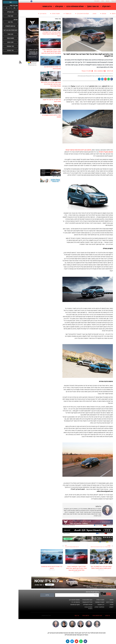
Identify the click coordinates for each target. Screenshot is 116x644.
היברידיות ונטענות (69, 602)
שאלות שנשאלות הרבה (57, 6)
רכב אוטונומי (82, 605)
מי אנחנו (89, 615)
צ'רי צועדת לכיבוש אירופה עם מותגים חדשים (33, 567)
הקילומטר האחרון (81, 607)
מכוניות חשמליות (69, 605)
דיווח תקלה (88, 6)
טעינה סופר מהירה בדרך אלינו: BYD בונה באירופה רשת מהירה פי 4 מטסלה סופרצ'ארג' (32, 84)
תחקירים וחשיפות (57, 605)
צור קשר (89, 1)
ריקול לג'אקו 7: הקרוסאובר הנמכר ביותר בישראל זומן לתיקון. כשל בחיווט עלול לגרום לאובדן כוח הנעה (33, 51)
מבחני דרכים (91, 602)
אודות (84, 1)
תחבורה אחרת (36, 14)
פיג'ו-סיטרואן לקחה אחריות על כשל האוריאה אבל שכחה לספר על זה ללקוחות (70, 55)
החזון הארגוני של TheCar (98, 1)
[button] (93, 79)
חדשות (94, 14)
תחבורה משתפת (81, 602)
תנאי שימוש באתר (79, 615)
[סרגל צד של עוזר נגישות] (2, 62)
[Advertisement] (32, 144)
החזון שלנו (41, 6)
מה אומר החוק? (74, 6)
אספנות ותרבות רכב (56, 600)
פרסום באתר (78, 1)
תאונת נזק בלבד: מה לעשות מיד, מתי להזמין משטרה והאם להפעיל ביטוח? (33, 34)
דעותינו (93, 607)
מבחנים (85, 14)
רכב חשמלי (49, 14)
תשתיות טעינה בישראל (70, 608)
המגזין (76, 13)
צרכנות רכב (24, 14)
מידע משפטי (29, 6)
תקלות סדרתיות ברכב (64, 14)
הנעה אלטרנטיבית (69, 600)
